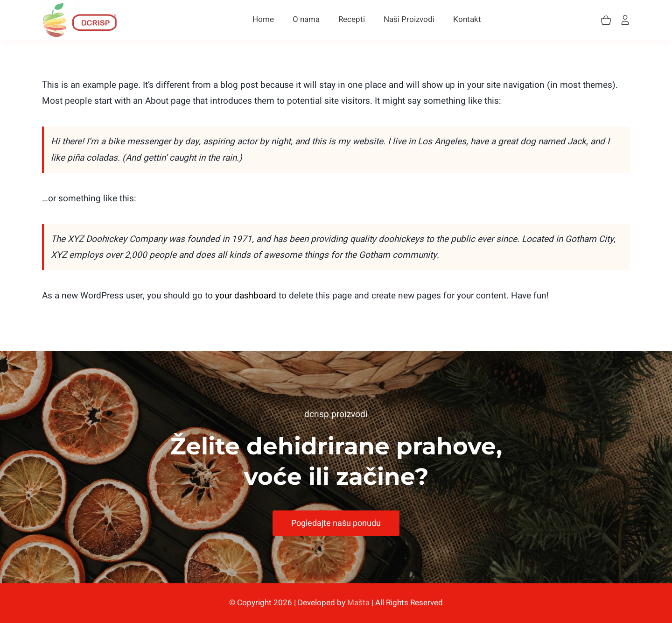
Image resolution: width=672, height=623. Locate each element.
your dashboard (246, 296)
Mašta (358, 603)
